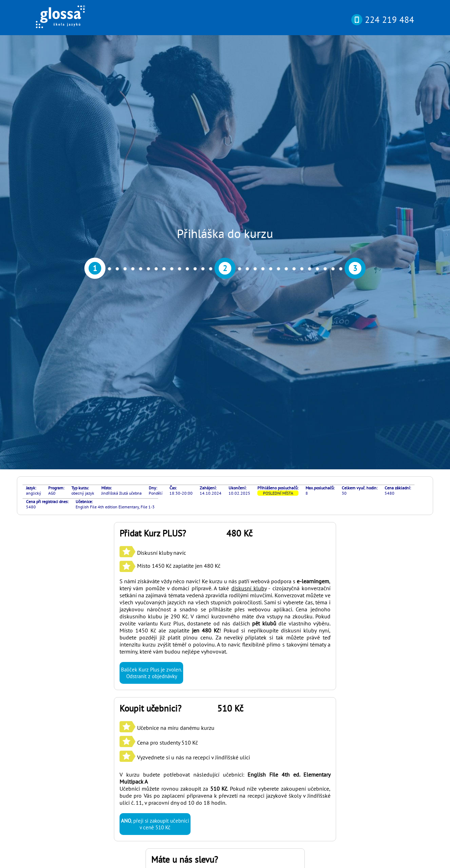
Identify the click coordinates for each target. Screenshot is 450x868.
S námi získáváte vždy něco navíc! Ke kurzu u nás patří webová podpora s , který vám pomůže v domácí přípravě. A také (225, 277)
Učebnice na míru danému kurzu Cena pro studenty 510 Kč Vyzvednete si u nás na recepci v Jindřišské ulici (185, 435)
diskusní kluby (249, 281)
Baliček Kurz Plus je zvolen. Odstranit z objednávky (151, 365)
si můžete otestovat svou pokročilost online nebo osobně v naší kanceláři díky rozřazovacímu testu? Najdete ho (220, 766)
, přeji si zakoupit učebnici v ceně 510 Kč (155, 516)
